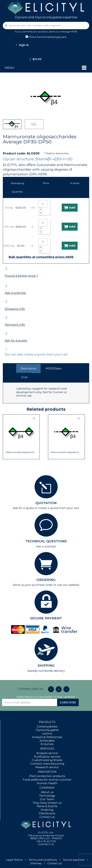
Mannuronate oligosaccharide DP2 (21, 452)
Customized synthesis (47, 760)
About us (47, 792)
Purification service (47, 757)
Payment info (15, 325)
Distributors (47, 813)
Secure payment (74, 860)
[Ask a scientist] (6, 286)
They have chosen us (47, 803)
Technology (47, 796)
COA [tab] (24, 377)
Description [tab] (29, 368)
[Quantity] (43, 204)
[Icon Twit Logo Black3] (59, 689)
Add (70, 208)
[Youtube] (66, 689)
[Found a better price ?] (6, 269)
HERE (43, 174)
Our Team (47, 799)
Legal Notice (14, 860)
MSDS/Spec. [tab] (54, 368)
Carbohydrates (47, 726)
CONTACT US (46, 844)
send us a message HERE (63, 32)
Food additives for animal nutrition (47, 780)
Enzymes (47, 744)
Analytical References (47, 737)
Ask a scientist (15, 293)
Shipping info (15, 309)
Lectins (47, 733)
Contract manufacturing (47, 764)
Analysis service (47, 753)
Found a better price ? (21, 276)
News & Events (47, 806)
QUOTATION (46, 503)
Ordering (47, 810)
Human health (47, 783)
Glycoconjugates (47, 730)
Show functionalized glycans (46, 37)
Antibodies (47, 741)
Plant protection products (47, 776)
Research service (47, 767)
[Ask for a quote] (6, 334)
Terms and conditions (43, 860)
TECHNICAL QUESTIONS (46, 541)
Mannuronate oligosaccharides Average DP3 (66, 452)
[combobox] (46, 26)
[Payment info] (6, 317)
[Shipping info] (6, 302)
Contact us (47, 817)
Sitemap (36, 863)
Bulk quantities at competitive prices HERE (41, 257)
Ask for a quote (16, 340)
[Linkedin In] (51, 689)
